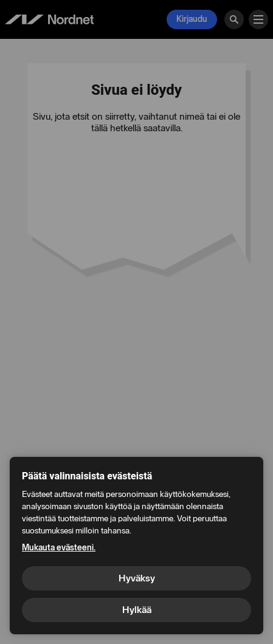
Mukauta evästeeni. (59, 548)
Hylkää (137, 610)
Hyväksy (137, 578)
